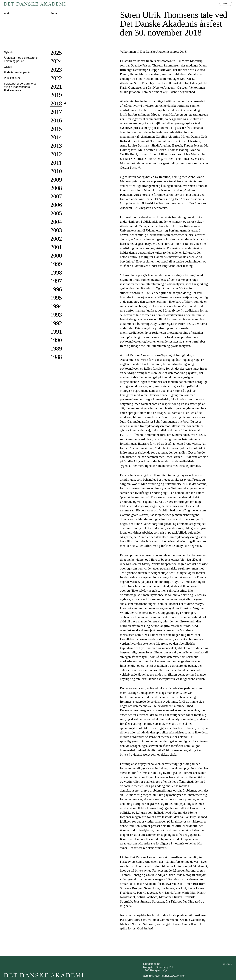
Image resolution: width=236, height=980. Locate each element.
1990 (56, 340)
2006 (56, 205)
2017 (56, 112)
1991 (56, 332)
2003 (56, 230)
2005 (56, 213)
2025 (56, 53)
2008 (56, 188)
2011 (56, 163)
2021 (56, 87)
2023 (56, 70)
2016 (56, 120)
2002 (56, 239)
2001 (56, 247)
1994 (56, 306)
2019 (56, 95)
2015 (56, 129)
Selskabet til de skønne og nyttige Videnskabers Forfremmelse (20, 87)
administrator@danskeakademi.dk (164, 976)
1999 (56, 264)
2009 (56, 180)
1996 (56, 289)
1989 (56, 348)
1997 (56, 281)
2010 (56, 171)
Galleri (8, 67)
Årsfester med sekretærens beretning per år (21, 59)
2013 (56, 146)
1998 (56, 272)
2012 (56, 154)
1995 (56, 298)
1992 (56, 323)
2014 (56, 137)
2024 (56, 61)
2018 (56, 103)
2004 (56, 222)
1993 (56, 315)
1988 (56, 357)
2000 (56, 255)
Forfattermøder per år (17, 72)
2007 (56, 196)
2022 (56, 78)
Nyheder (9, 52)
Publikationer (12, 78)
